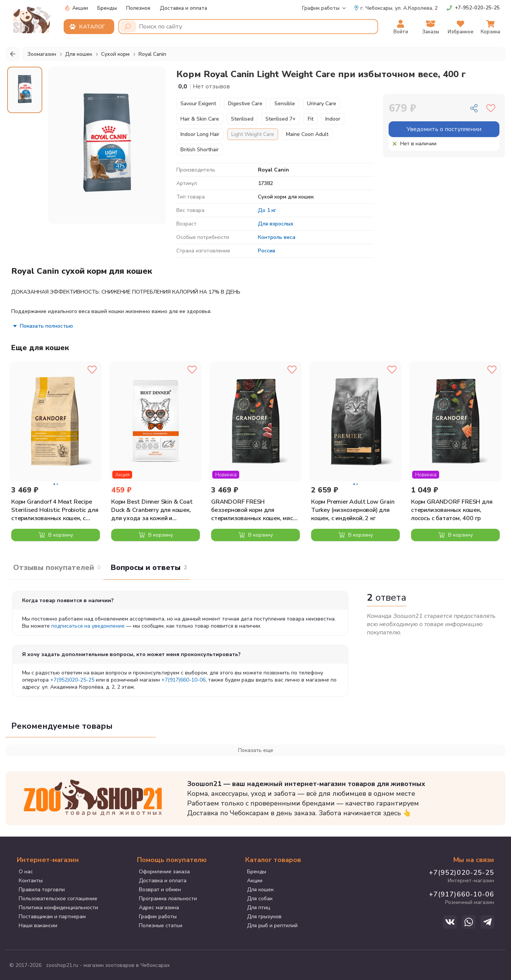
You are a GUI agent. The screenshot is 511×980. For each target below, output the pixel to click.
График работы (321, 8)
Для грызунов (264, 917)
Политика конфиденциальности (58, 908)
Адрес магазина (159, 908)
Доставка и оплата (183, 8)
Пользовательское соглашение (58, 899)
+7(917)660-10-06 (183, 680)
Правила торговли (42, 890)
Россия (267, 251)
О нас (26, 872)
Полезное (138, 8)
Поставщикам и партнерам (52, 917)
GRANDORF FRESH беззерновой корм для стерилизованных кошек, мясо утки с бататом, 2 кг (254, 510)
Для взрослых (276, 224)
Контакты (31, 881)
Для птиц (258, 908)
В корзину (56, 535)
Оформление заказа (164, 872)
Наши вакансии (38, 926)
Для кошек (260, 890)
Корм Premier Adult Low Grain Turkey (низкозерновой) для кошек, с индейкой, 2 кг (353, 510)
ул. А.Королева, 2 (396, 8)
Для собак (260, 899)
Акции (76, 8)
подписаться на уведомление (88, 626)
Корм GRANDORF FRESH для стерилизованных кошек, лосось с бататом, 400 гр (452, 510)
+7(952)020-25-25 (72, 680)
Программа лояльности (168, 899)
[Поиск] (128, 27)
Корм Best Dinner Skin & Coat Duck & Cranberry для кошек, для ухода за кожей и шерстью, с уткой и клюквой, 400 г (152, 510)
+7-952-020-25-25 (477, 8)
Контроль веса (277, 237)
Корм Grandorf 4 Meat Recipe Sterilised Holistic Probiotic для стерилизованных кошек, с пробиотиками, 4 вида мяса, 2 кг (55, 510)
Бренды (107, 8)
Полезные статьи (161, 926)
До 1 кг (267, 210)
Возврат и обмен (160, 890)
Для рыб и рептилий (272, 926)
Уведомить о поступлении (444, 129)
